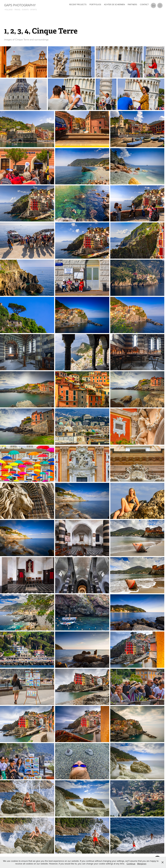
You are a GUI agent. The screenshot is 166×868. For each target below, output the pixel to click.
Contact (144, 4)
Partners (132, 4)
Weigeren (142, 864)
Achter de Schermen (114, 4)
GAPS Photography (20, 5)
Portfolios (95, 4)
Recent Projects (78, 4)
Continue (131, 864)
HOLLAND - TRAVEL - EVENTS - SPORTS (21, 9)
